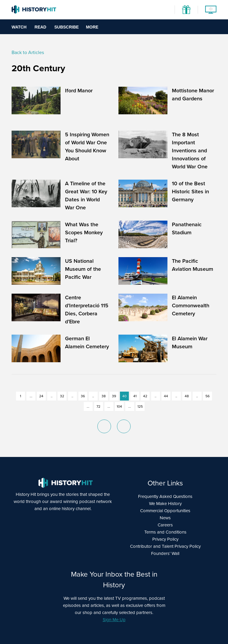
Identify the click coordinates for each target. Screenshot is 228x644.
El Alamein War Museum (190, 342)
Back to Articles (28, 52)
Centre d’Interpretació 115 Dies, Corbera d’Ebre (87, 310)
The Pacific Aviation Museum (193, 265)
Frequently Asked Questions (165, 496)
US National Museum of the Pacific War (83, 269)
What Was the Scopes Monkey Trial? (84, 232)
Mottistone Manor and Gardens (193, 95)
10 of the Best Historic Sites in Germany (190, 192)
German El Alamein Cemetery (87, 342)
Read (40, 27)
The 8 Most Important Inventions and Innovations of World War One (190, 151)
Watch (19, 27)
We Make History (165, 504)
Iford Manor (79, 91)
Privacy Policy (165, 539)
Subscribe (66, 27)
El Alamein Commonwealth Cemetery (191, 306)
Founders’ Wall (165, 553)
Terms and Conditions (165, 532)
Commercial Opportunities (165, 511)
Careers (165, 525)
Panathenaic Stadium (187, 228)
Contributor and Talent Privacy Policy (165, 546)
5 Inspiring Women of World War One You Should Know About (87, 147)
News (165, 518)
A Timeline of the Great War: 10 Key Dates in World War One (86, 196)
